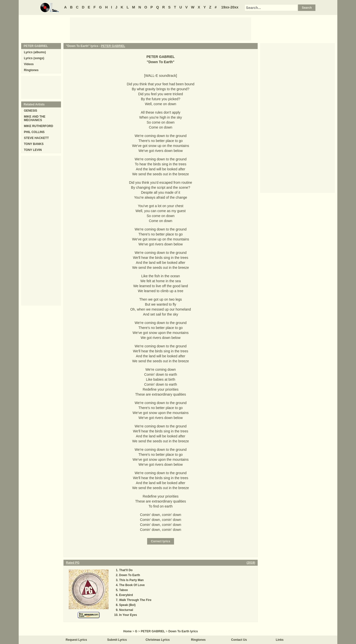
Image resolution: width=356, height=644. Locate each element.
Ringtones (31, 70)
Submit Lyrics (117, 640)
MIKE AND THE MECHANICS (35, 118)
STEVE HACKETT (36, 138)
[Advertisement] (161, 29)
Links (280, 640)
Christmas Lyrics (158, 640)
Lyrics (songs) (34, 58)
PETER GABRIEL (113, 46)
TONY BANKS (34, 144)
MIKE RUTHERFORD (38, 126)
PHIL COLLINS (34, 132)
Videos (29, 64)
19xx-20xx (230, 7)
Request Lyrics (76, 640)
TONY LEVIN (33, 150)
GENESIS (30, 111)
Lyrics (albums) (35, 52)
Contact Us (239, 640)
